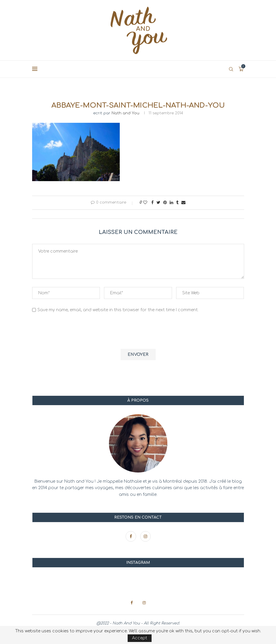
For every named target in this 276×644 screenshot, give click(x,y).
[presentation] (77, 332)
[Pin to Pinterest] (165, 203)
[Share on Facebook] (152, 203)
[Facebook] (131, 537)
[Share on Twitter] (158, 203)
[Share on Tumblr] (177, 203)
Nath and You (125, 113)
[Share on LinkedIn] (171, 203)
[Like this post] (145, 203)
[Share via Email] (183, 203)
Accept (140, 638)
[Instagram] (145, 537)
